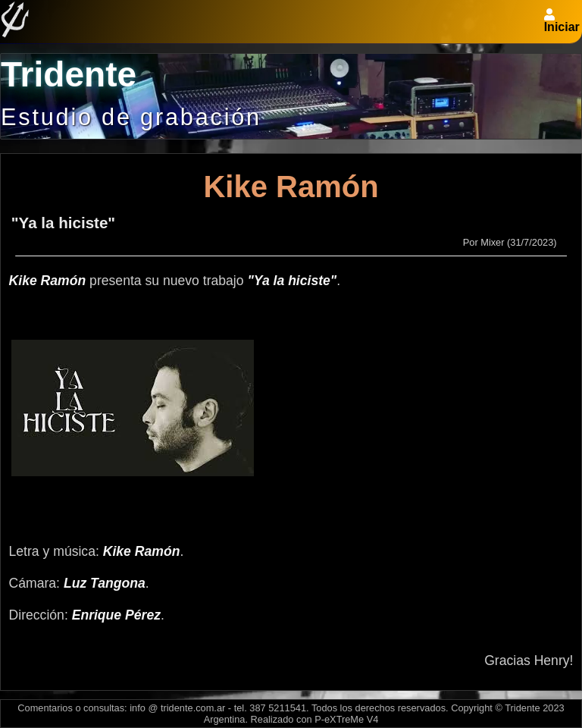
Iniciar (562, 27)
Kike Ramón (291, 187)
